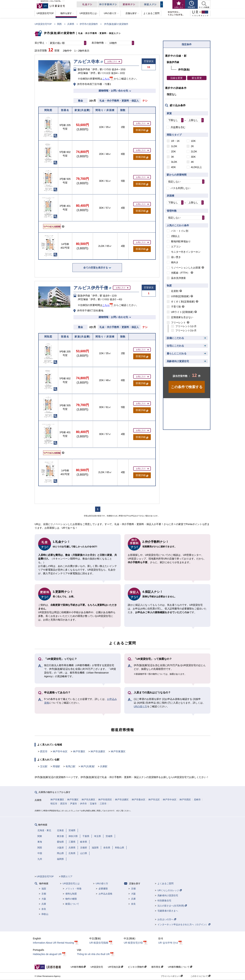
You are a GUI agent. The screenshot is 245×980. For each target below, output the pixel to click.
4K (192, 162)
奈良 (44, 909)
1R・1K (175, 141)
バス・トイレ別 (180, 231)
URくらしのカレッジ (170, 890)
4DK (173, 167)
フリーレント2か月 (186, 330)
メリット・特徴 (73, 889)
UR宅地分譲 (115, 967)
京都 (44, 894)
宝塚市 (93, 804)
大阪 (44, 899)
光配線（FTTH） (180, 273)
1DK (193, 141)
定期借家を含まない (182, 317)
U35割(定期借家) (180, 296)
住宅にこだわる (175, 346)
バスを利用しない (180, 188)
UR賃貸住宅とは (71, 883)
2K (192, 146)
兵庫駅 (104, 766)
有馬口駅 (70, 766)
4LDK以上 (196, 167)
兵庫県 (71, 24)
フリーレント (178, 323)
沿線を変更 (176, 78)
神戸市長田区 (105, 800)
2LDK (194, 151)
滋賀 (44, 889)
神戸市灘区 (79, 751)
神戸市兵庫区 (88, 800)
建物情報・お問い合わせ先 (113, 91)
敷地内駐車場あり (181, 241)
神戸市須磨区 (98, 751)
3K (173, 157)
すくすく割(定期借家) (183, 302)
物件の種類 (71, 899)
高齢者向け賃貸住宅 (178, 361)
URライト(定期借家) (182, 312)
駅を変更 (197, 78)
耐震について (72, 904)
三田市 (103, 804)
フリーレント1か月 (186, 326)
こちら (106, 79)
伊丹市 (83, 804)
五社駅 (44, 766)
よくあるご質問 (165, 883)
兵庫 (44, 904)
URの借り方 (140, 706)
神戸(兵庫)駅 (88, 766)
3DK (193, 157)
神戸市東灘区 (118, 751)
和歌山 (45, 914)
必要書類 (103, 889)
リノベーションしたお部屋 (186, 268)
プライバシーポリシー (172, 976)
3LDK (174, 162)
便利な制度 (71, 894)
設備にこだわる (175, 338)
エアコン (176, 246)
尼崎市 (197, 800)
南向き (175, 262)
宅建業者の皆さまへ (168, 911)
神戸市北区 (154, 800)
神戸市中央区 (60, 751)
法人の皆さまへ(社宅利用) (172, 906)
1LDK (174, 146)
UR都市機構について (180, 967)
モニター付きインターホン (186, 252)
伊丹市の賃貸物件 (89, 24)
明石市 (54, 804)
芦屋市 (74, 804)
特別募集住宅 (164, 901)
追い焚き (176, 257)
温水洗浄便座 (178, 278)
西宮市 (44, 751)
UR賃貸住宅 (97, 967)
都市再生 (157, 967)
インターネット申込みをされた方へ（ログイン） (184, 924)
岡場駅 (56, 766)
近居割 (175, 291)
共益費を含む (178, 127)
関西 (59, 24)
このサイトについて (200, 976)
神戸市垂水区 (138, 800)
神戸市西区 (185, 800)
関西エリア (67, 876)
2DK (173, 151)
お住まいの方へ (167, 919)
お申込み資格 (105, 894)
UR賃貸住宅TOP (43, 24)
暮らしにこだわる (177, 353)
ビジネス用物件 (137, 967)
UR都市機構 (78, 967)
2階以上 (175, 236)
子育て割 (176, 307)
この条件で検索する (187, 387)
